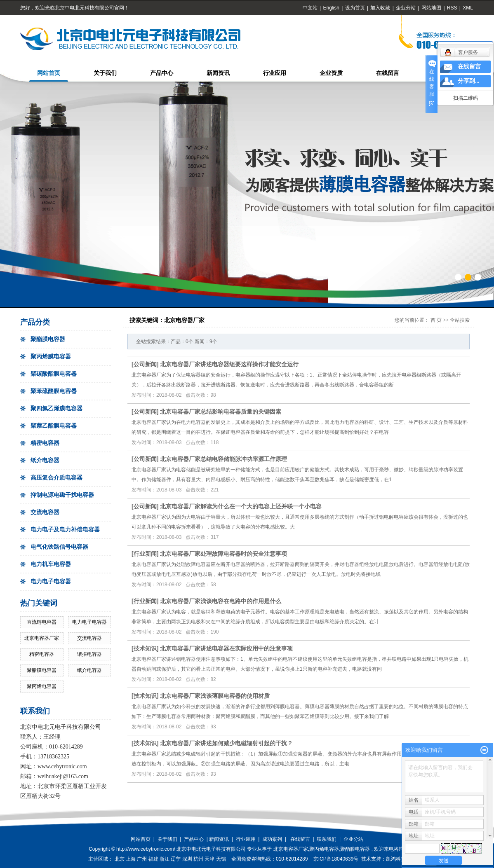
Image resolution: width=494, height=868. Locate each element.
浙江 (165, 859)
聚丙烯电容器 (42, 686)
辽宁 (176, 859)
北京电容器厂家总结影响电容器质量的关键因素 (221, 412)
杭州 (198, 859)
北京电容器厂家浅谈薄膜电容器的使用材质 (215, 696)
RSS (452, 8)
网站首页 (49, 73)
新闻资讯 (218, 73)
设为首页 (355, 8)
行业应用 (275, 73)
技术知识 (145, 648)
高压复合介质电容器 (56, 478)
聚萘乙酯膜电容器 (54, 426)
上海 (131, 859)
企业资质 (331, 73)
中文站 (310, 8)
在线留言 (388, 73)
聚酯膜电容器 (48, 339)
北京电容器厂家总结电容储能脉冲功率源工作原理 (223, 459)
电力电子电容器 (51, 581)
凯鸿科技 (396, 859)
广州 (142, 859)
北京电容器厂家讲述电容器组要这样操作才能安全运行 (229, 364)
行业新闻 (145, 554)
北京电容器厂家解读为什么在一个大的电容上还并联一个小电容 (241, 506)
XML (468, 8)
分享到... (469, 81)
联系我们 (327, 839)
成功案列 (272, 839)
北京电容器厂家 (42, 638)
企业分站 (406, 8)
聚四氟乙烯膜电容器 (56, 408)
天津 (209, 859)
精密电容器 (45, 443)
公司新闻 (145, 364)
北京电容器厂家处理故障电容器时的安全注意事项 (223, 554)
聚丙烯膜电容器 (51, 357)
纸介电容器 (45, 460)
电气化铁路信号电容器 (59, 547)
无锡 (221, 859)
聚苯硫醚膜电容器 (54, 391)
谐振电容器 (89, 654)
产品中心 (162, 73)
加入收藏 (380, 8)
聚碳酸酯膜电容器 (54, 374)
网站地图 (432, 8)
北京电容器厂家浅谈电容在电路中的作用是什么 (221, 601)
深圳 (187, 859)
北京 (120, 859)
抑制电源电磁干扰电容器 (62, 495)
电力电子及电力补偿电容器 (65, 530)
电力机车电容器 (51, 564)
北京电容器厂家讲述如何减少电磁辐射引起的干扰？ (226, 743)
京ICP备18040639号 (336, 859)
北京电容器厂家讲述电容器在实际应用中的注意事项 (226, 648)
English (331, 8)
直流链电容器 (42, 622)
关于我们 (105, 73)
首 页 (436, 320)
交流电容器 (45, 512)
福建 (153, 859)
